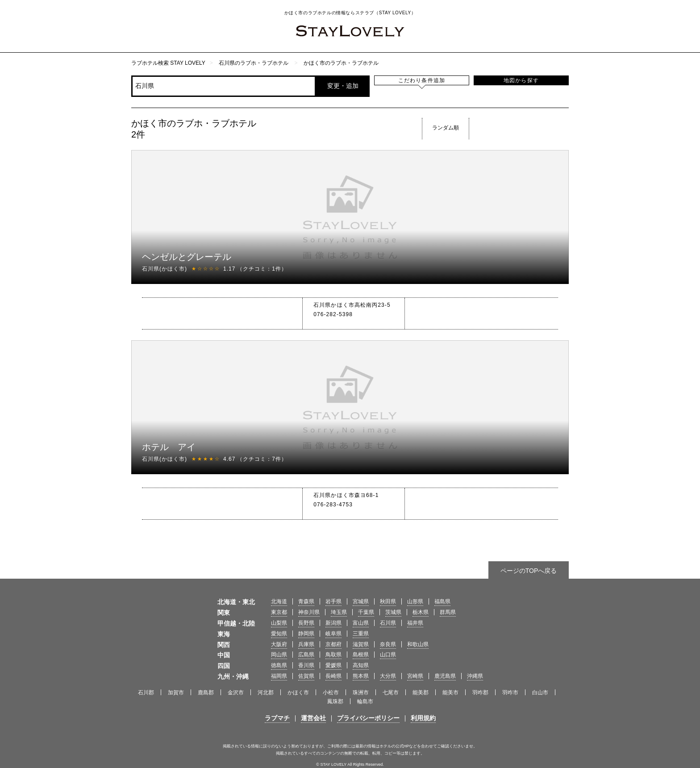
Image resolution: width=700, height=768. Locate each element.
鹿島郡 (206, 693)
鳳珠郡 (335, 701)
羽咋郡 (480, 693)
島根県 (361, 655)
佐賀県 (306, 676)
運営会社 (313, 718)
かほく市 (298, 693)
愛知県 (279, 634)
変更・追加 (343, 86)
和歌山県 (418, 644)
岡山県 (279, 655)
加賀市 (176, 693)
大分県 (388, 676)
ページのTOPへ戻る (529, 571)
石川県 (388, 623)
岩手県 (333, 601)
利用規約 (423, 718)
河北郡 (266, 693)
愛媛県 (333, 665)
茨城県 (393, 612)
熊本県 (361, 676)
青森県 (306, 601)
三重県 (361, 634)
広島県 (306, 655)
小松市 (331, 693)
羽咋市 (510, 693)
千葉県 (366, 612)
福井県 (415, 623)
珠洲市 (361, 693)
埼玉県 (339, 612)
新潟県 (333, 623)
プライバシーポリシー (368, 718)
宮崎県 (415, 676)
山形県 (415, 601)
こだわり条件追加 (422, 80)
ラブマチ (277, 718)
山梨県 (279, 623)
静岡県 (306, 634)
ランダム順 (446, 128)
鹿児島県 (445, 676)
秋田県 (388, 601)
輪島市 (365, 701)
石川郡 (146, 693)
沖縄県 (475, 676)
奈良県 (388, 644)
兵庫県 (306, 644)
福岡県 (279, 676)
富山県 (361, 623)
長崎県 (333, 676)
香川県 (306, 665)
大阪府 (279, 644)
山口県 (388, 655)
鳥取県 (333, 655)
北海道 (279, 601)
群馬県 (448, 612)
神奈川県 (309, 612)
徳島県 (279, 665)
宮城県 (361, 601)
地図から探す (521, 80)
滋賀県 (361, 644)
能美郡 (421, 693)
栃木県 (421, 612)
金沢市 (236, 693)
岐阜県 (333, 634)
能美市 (450, 693)
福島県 (442, 601)
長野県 (306, 623)
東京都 (279, 612)
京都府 (333, 644)
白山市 (540, 693)
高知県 (361, 665)
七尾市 (391, 693)
